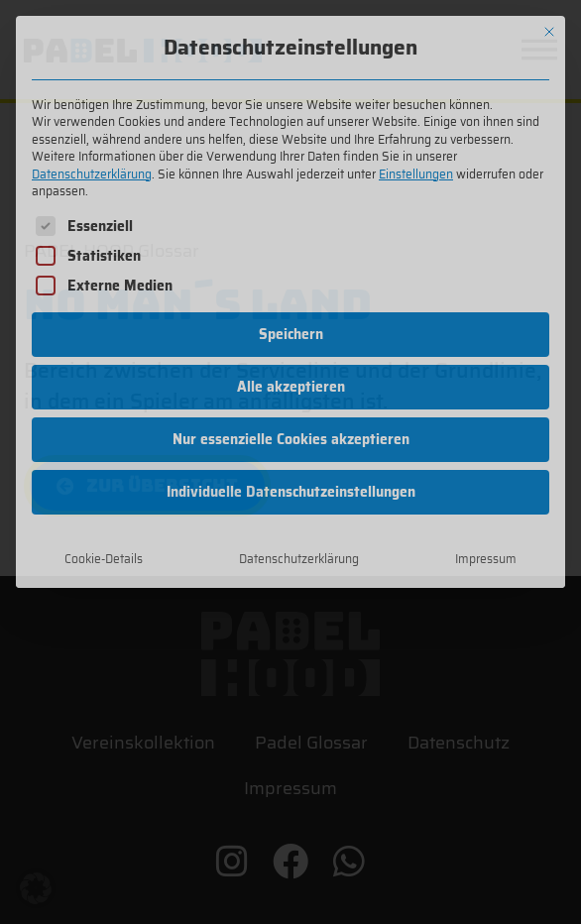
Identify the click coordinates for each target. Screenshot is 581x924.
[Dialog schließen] (549, 32)
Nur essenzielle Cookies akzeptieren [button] (291, 439)
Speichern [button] (291, 334)
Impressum (486, 559)
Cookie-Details (104, 559)
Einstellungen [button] (416, 174)
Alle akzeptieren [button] (291, 387)
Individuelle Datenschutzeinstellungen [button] (291, 492)
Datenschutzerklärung (92, 174)
